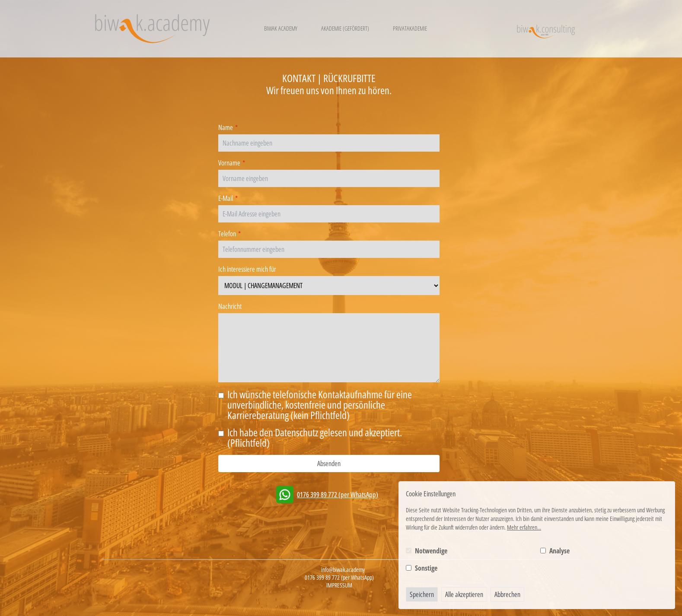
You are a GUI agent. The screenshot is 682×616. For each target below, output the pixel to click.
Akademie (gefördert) (345, 28)
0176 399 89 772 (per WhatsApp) (338, 495)
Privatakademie (410, 28)
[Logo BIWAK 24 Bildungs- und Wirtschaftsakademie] (152, 29)
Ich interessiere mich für (247, 269)
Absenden (329, 464)
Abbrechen (507, 594)
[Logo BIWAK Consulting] (546, 29)
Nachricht (230, 306)
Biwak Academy (281, 28)
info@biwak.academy (343, 570)
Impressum (339, 585)
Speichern (422, 594)
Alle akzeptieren (464, 594)
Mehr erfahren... (524, 527)
